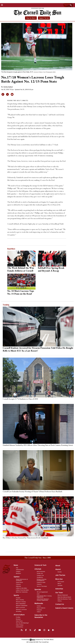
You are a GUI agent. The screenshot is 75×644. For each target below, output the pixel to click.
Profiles (18, 617)
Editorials (18, 586)
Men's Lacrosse (20, 607)
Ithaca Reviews (41, 572)
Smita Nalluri (8, 87)
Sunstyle (60, 585)
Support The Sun (44, 18)
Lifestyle (38, 569)
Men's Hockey (20, 600)
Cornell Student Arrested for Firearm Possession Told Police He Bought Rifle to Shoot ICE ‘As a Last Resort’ (38, 349)
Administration (20, 570)
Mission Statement (63, 595)
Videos (39, 612)
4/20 (38, 594)
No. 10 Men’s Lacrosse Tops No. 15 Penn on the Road (21, 292)
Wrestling (19, 611)
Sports (16, 595)
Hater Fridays (20, 625)
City (17, 568)
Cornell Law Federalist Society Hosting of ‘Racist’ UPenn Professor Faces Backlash (32, 491)
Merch (59, 584)
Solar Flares (19, 621)
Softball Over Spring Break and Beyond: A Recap (51, 269)
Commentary (20, 627)
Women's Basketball (22, 606)
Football (18, 598)
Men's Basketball (21, 604)
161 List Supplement (42, 592)
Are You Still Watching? (22, 623)
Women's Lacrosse (21, 609)
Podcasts (39, 610)
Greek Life (40, 573)
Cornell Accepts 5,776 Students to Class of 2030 (20, 399)
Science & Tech (40, 565)
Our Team (59, 593)
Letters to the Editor (22, 588)
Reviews (18, 619)
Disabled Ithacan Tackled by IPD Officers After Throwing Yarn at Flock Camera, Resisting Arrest (38, 445)
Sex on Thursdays (42, 586)
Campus (18, 572)
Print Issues (61, 582)
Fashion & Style (41, 582)
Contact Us (60, 604)
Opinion (17, 577)
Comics (39, 606)
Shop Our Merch (31, 18)
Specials (38, 589)
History (60, 601)
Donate (60, 572)
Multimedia (39, 603)
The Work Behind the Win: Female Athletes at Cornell (21, 269)
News (16, 565)
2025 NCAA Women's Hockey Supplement (43, 600)
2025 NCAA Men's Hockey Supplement (44, 596)
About (58, 566)
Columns (18, 584)
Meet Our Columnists (22, 592)
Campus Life (40, 575)
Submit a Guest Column (64, 608)
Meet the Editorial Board (64, 597)
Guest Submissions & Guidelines (22, 580)
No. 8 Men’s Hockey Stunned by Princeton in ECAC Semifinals (26, 538)
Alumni (58, 569)
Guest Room (19, 582)
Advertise (59, 589)
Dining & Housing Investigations (42, 580)
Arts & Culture (19, 615)
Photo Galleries (41, 608)
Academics (40, 577)
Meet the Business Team (64, 599)
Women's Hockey (21, 602)
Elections (18, 573)
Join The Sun (60, 575)
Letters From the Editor (22, 590)
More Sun (59, 579)
